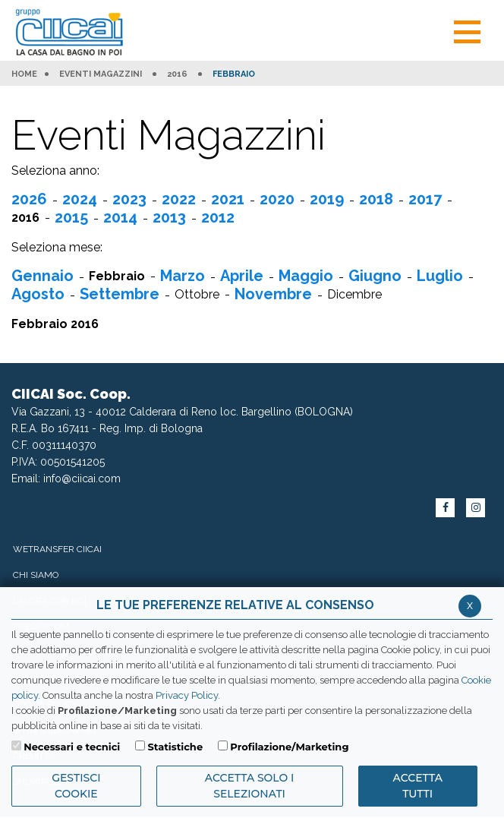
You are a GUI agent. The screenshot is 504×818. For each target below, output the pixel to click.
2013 (169, 217)
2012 (218, 217)
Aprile (242, 276)
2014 (120, 217)
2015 (71, 217)
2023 (129, 199)
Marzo (183, 276)
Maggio (306, 276)
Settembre (120, 294)
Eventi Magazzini (101, 74)
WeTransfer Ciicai (57, 549)
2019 (327, 199)
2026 (29, 199)
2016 (177, 74)
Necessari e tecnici (72, 747)
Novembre (273, 294)
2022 (179, 199)
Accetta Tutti (418, 786)
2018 (376, 199)
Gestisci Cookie (76, 786)
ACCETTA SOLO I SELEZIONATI (250, 786)
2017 (425, 199)
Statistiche (175, 747)
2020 (277, 199)
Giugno (375, 276)
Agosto (38, 294)
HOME (24, 74)
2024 (80, 199)
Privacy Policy (187, 695)
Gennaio (43, 276)
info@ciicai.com (82, 478)
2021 (228, 199)
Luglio (440, 276)
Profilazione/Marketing (289, 747)
